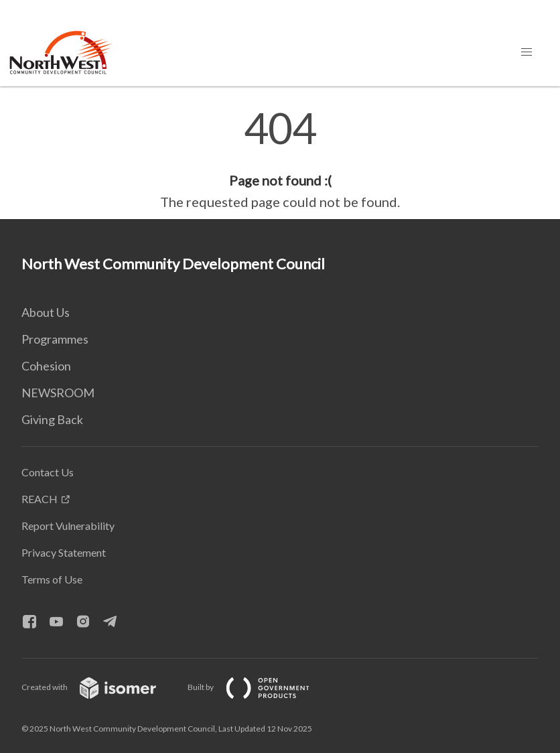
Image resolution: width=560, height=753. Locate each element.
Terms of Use (52, 579)
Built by (259, 687)
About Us (46, 312)
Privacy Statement (64, 552)
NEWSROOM (58, 393)
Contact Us (48, 472)
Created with (99, 687)
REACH (40, 499)
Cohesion (46, 366)
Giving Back (52, 419)
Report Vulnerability (68, 526)
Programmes (55, 339)
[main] (280, 159)
